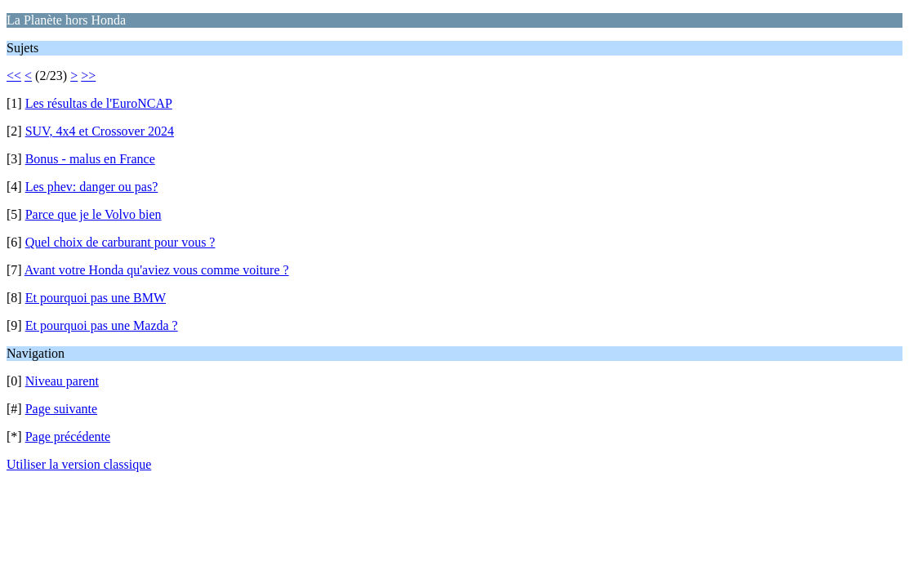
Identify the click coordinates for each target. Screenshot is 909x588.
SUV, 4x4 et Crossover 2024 (100, 131)
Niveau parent (62, 381)
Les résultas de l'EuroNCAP (99, 103)
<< (14, 76)
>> (88, 76)
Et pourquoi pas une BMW (96, 298)
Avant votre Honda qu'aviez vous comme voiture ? (157, 270)
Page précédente (68, 437)
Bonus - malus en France (90, 159)
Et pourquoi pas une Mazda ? (102, 325)
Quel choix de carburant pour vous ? (120, 242)
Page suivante (61, 409)
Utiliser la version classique (79, 464)
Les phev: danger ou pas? (92, 187)
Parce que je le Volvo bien (94, 214)
